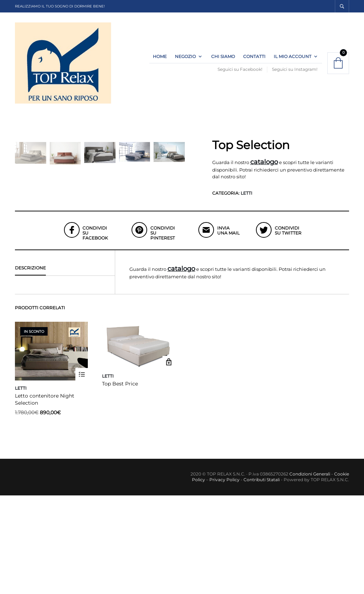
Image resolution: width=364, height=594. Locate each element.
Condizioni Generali (310, 572)
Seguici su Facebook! (240, 73)
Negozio (185, 61)
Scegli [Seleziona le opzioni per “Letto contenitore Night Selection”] (82, 473)
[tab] (65, 367)
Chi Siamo (223, 61)
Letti (247, 201)
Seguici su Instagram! (295, 73)
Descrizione (30, 366)
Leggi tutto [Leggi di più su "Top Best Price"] (169, 461)
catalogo (264, 170)
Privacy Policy (224, 578)
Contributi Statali (261, 578)
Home (160, 61)
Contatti (254, 61)
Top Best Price (120, 482)
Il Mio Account (293, 61)
